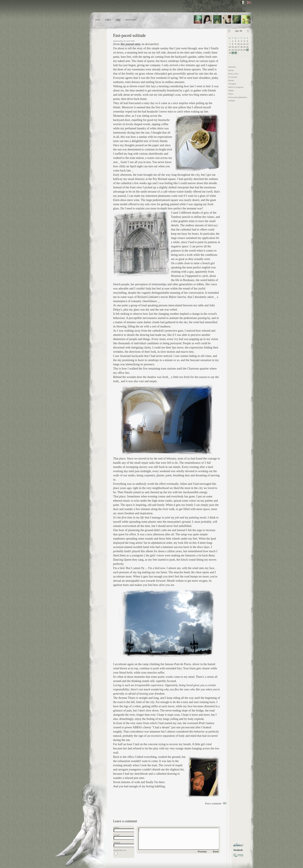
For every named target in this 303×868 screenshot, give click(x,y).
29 (233, 53)
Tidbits (231, 91)
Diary (118, 20)
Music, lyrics (233, 74)
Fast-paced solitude (130, 35)
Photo (231, 94)
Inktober (232, 101)
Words (231, 70)
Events (231, 80)
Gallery (108, 20)
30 (236, 53)
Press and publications (238, 97)
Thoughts (232, 84)
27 (247, 50)
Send (216, 852)
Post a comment (213, 804)
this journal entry (131, 44)
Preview (202, 852)
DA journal (233, 77)
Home (98, 20)
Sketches (232, 67)
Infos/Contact (131, 20)
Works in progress (236, 87)
